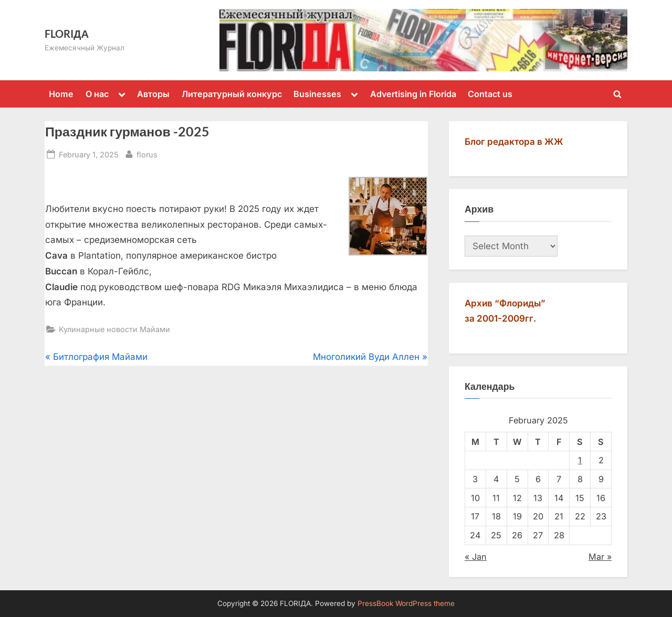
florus (147, 153)
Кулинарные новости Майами (114, 329)
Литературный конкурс (232, 94)
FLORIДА (67, 34)
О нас (97, 94)
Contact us (490, 94)
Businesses (317, 94)
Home (61, 94)
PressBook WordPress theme (406, 603)
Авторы (153, 94)
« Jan (476, 557)
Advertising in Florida (413, 94)
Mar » (600, 557)
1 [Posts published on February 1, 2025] (580, 460)
